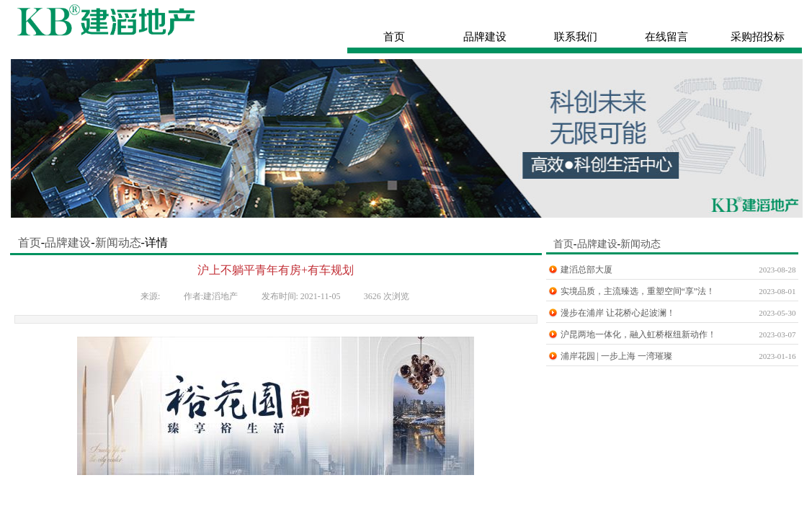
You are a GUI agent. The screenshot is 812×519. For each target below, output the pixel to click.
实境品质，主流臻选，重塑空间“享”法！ (638, 291)
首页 (28, 243)
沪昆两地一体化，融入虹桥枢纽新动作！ (638, 334)
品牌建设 (68, 243)
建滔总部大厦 (586, 270)
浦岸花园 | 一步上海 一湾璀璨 (616, 356)
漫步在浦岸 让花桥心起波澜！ (618, 313)
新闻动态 (118, 243)
